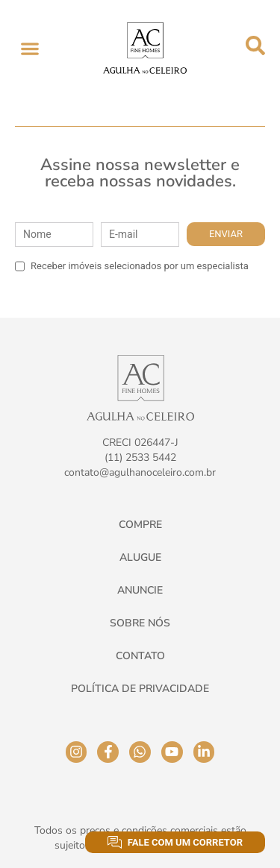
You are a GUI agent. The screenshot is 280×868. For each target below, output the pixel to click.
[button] (29, 48)
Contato (140, 656)
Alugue (140, 557)
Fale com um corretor (175, 842)
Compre (140, 525)
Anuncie (140, 590)
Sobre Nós (140, 623)
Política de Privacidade (140, 689)
